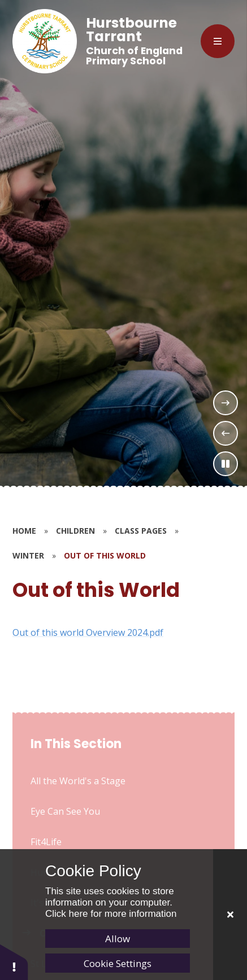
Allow (118, 939)
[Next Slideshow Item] (226, 403)
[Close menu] (218, 41)
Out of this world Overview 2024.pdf (88, 632)
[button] (14, 962)
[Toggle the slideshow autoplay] (226, 464)
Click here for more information (111, 914)
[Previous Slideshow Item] (226, 433)
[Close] (230, 915)
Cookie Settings (118, 963)
